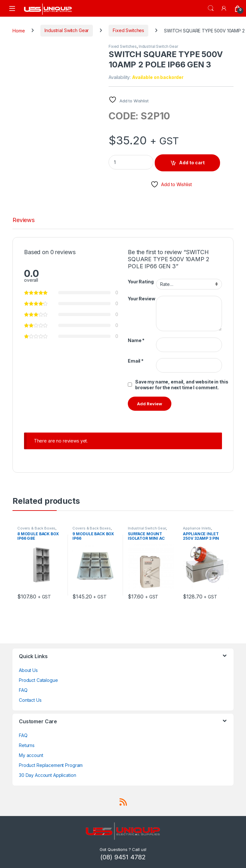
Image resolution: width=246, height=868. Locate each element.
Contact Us (30, 700)
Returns (27, 745)
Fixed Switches (128, 30)
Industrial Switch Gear (67, 30)
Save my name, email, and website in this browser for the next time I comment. (182, 385)
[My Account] (224, 8)
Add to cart (192, 163)
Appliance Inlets (197, 528)
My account (31, 755)
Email (136, 361)
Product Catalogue (38, 680)
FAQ (23, 690)
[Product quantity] (131, 162)
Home (19, 30)
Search (211, 8)
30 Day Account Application (47, 775)
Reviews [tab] (24, 220)
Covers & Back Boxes (36, 528)
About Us (28, 670)
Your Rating (141, 282)
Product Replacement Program (51, 765)
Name (136, 340)
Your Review (141, 299)
